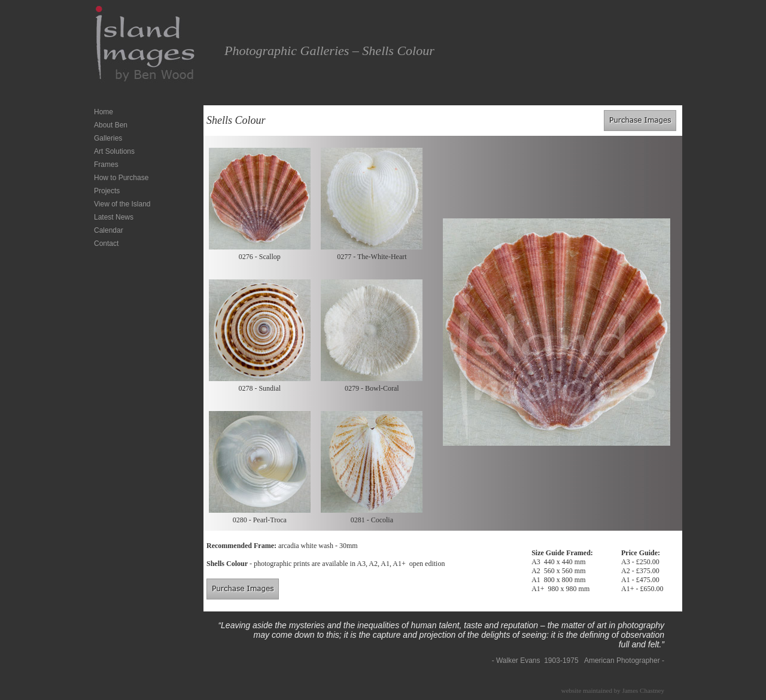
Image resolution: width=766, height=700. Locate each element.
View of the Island (122, 204)
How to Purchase (121, 178)
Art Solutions (114, 151)
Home (104, 112)
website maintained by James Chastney (613, 690)
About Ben (111, 125)
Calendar (109, 230)
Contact (106, 244)
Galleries (108, 138)
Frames (106, 165)
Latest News (114, 217)
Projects (107, 191)
